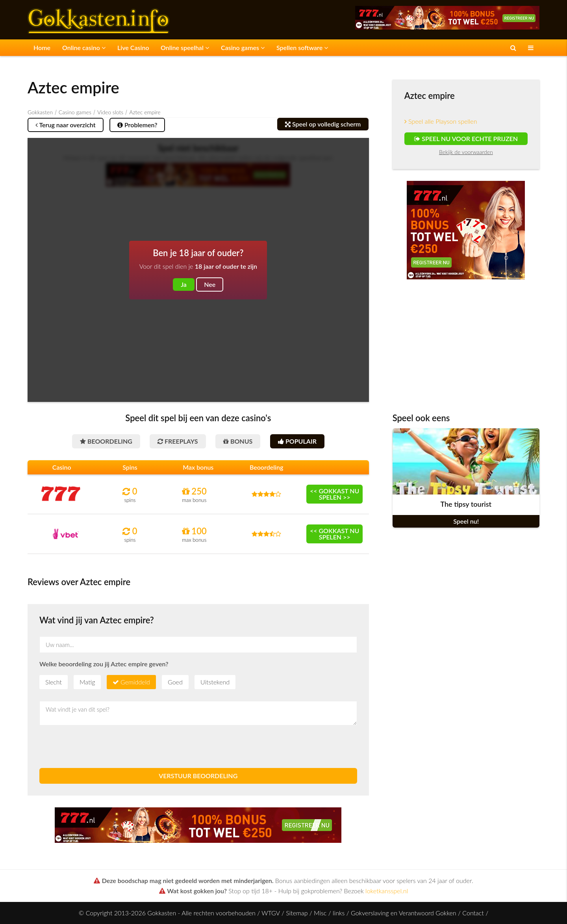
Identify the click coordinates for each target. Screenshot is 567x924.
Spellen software (302, 47)
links (339, 913)
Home (42, 47)
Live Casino (133, 47)
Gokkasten (40, 112)
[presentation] (99, 747)
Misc (320, 913)
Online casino (84, 47)
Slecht (54, 682)
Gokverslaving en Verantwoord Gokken (404, 913)
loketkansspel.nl (387, 891)
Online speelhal (185, 47)
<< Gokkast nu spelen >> (335, 494)
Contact (473, 913)
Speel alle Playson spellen (441, 121)
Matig (87, 682)
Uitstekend (215, 682)
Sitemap (297, 913)
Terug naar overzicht (66, 125)
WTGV (271, 913)
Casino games (243, 47)
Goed (175, 682)
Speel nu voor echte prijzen (466, 139)
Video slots (110, 112)
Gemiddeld (135, 682)
